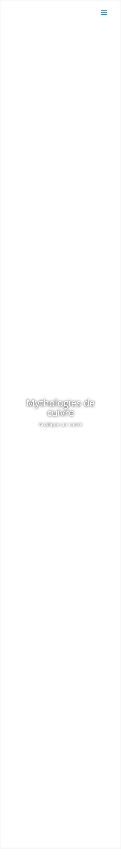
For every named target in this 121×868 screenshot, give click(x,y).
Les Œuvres (58, 442)
